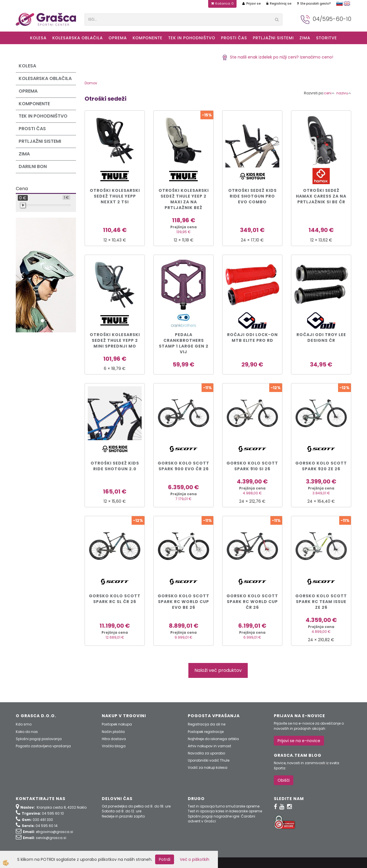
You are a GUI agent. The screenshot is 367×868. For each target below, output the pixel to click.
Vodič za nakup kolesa (208, 767)
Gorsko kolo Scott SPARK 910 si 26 (252, 466)
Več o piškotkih (195, 859)
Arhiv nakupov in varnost (209, 746)
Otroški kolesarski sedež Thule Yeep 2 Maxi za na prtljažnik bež (184, 199)
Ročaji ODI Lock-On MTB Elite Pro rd (252, 338)
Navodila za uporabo (206, 753)
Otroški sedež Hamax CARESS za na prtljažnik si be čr (321, 196)
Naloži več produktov (218, 670)
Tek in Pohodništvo (192, 38)
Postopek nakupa (117, 724)
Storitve (326, 38)
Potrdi (165, 859)
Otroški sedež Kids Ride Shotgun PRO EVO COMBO (252, 196)
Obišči (284, 780)
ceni (329, 93)
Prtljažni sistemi (273, 38)
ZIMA (305, 38)
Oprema (118, 38)
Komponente (147, 38)
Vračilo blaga (114, 746)
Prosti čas (234, 38)
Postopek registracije (206, 732)
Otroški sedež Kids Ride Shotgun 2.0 (115, 466)
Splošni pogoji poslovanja (39, 739)
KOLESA (38, 38)
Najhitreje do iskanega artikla (213, 739)
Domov (91, 83)
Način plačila (113, 732)
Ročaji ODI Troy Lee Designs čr (321, 338)
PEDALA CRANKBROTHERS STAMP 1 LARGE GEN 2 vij (184, 343)
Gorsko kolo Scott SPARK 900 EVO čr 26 (183, 466)
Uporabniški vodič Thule (209, 760)
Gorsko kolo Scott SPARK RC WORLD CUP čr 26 (252, 602)
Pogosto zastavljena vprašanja (43, 746)
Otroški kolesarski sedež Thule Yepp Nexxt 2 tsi (115, 196)
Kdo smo (24, 724)
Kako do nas (27, 732)
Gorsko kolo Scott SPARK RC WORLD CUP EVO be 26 (183, 602)
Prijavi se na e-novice (299, 741)
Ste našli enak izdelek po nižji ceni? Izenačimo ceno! (278, 57)
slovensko (339, 3)
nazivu (344, 93)
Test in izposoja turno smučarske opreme (224, 806)
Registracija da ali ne (207, 724)
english (347, 3)
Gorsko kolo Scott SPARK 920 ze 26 (321, 466)
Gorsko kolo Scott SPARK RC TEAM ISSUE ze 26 (321, 602)
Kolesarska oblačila (77, 38)
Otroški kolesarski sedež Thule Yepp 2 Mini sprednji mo (115, 340)
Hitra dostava (114, 739)
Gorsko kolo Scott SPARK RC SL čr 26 (115, 599)
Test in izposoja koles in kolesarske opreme (225, 811)
